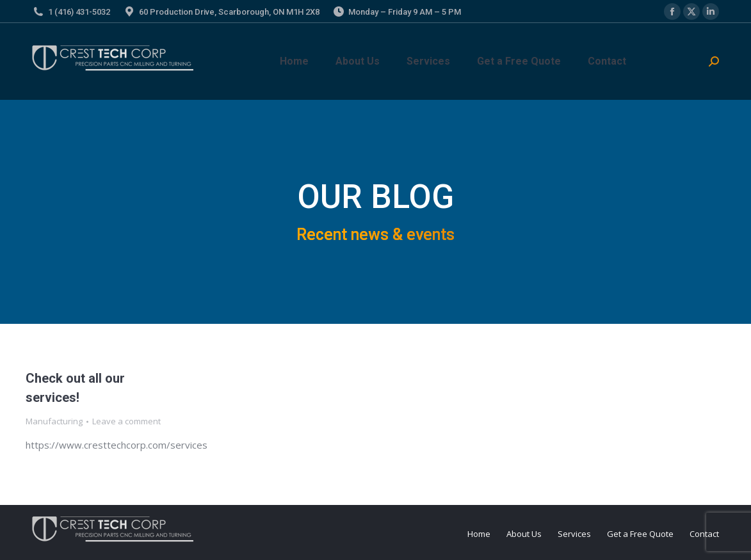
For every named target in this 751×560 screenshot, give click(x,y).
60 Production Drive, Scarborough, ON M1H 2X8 (229, 12)
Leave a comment (126, 421)
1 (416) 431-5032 (79, 12)
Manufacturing (54, 421)
